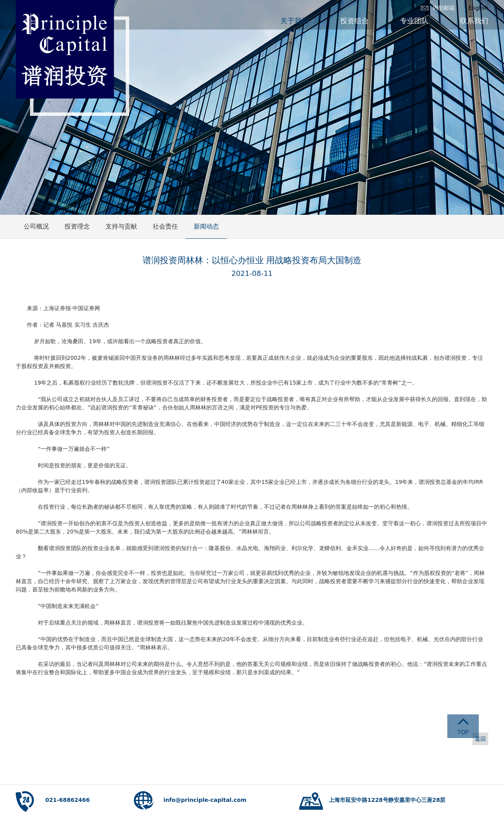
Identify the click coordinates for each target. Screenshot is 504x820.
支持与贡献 (121, 226)
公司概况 (36, 226)
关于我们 (295, 21)
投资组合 (354, 21)
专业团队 (414, 21)
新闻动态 (206, 226)
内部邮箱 (444, 8)
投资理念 (77, 226)
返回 (480, 739)
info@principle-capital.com (205, 800)
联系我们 (474, 21)
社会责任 (165, 226)
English (478, 8)
